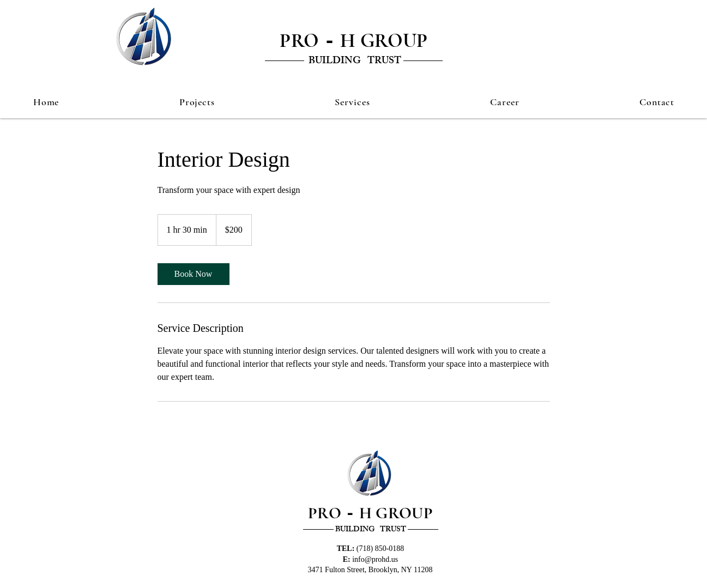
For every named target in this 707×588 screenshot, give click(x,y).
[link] (194, 274)
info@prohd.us (375, 559)
